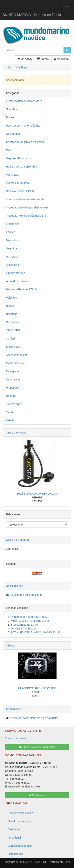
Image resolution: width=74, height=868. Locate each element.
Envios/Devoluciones (20, 813)
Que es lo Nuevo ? (17, 433)
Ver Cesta (25, 59)
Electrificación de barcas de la (24, 101)
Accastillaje (13, 265)
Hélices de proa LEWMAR (22, 167)
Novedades (13, 134)
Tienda (10, 412)
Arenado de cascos (18, 281)
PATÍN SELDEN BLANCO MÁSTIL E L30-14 (38, 632)
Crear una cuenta (15, 738)
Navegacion (13, 371)
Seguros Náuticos (17, 158)
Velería (10, 420)
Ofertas (10, 645)
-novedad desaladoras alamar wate (27, 207)
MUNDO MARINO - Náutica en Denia (32, 15)
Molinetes (12, 240)
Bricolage (12, 314)
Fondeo (11, 232)
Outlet (10, 150)
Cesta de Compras (17, 540)
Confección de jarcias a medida (25, 142)
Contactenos (15, 854)
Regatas (11, 396)
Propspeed (13, 388)
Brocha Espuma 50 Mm (25, 625)
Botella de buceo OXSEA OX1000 (37, 494)
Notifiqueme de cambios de (24, 595)
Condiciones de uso (20, 846)
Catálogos (14, 829)
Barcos (10, 306)
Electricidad (13, 347)
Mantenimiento (15, 363)
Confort (10, 339)
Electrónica (13, 224)
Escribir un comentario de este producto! (34, 718)
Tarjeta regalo (14, 404)
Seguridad (12, 248)
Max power (13, 175)
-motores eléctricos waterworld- (25, 199)
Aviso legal (14, 838)
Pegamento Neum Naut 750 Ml (30, 617)
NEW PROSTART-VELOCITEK (37, 688)
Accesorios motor (17, 355)
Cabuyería (12, 322)
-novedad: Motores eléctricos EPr (26, 216)
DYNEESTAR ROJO (23, 629)
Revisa (43, 59)
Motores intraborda (17, 183)
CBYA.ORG (13, 330)
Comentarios (14, 709)
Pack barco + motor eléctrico (23, 126)
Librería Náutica (16, 273)
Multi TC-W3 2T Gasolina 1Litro (30, 621)
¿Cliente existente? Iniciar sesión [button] (37, 747)
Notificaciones (14, 586)
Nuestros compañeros (21, 821)
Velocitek (11, 298)
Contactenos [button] (37, 795)
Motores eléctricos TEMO (21, 289)
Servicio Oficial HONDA (20, 191)
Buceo (10, 117)
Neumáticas (13, 379)
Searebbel (12, 109)
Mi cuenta (61, 59)
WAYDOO (12, 257)
